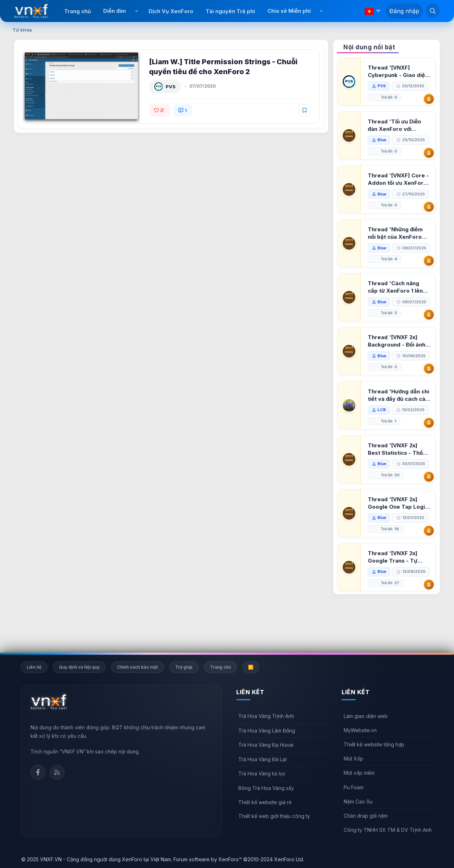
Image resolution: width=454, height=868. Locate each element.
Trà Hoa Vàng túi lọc (262, 774)
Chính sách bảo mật (137, 667)
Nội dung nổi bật (369, 47)
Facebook (38, 772)
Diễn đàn (115, 11)
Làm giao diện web (366, 716)
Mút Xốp (353, 759)
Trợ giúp (184, 667)
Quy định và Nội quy (79, 667)
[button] (136, 11)
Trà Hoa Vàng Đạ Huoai (266, 745)
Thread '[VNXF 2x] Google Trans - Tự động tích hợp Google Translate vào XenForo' (397, 591)
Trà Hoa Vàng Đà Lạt (262, 759)
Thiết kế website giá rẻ (265, 802)
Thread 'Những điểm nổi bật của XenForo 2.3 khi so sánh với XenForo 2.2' (396, 233)
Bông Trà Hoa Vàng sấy (266, 788)
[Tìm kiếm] (433, 11)
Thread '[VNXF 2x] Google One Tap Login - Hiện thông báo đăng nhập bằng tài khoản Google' (398, 537)
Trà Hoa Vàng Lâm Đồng (267, 731)
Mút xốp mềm (359, 773)
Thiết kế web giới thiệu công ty (274, 816)
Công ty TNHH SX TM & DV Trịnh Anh (388, 830)
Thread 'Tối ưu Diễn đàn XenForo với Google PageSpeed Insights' (395, 125)
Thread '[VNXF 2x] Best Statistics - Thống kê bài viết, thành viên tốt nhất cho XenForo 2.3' (399, 483)
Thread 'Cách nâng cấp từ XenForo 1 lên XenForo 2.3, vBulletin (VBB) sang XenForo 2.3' (398, 298)
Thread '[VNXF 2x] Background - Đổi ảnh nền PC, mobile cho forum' (397, 364)
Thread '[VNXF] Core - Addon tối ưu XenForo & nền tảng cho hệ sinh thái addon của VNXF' (399, 179)
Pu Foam (354, 787)
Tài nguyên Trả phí (230, 11)
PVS (171, 87)
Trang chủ (77, 11)
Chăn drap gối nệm (366, 816)
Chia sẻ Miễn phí (289, 11)
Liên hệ (34, 667)
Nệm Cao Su (358, 801)
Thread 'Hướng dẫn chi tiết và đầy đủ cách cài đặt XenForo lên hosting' (399, 429)
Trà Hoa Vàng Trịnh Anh (266, 716)
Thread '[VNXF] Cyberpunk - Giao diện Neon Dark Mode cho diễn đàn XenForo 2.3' (398, 71)
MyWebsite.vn (360, 730)
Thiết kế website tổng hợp (374, 744)
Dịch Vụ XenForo (171, 11)
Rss (57, 772)
